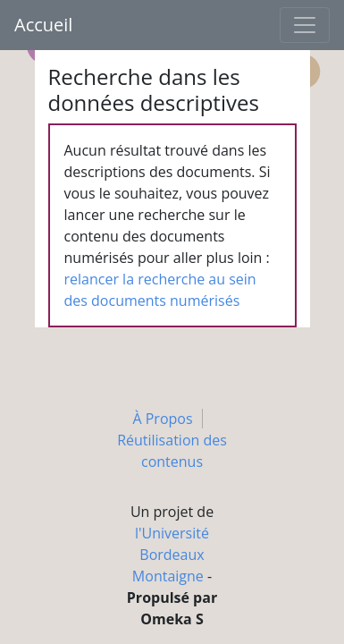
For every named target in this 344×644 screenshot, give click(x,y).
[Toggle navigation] (305, 25)
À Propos (162, 419)
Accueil (43, 25)
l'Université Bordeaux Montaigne (171, 555)
